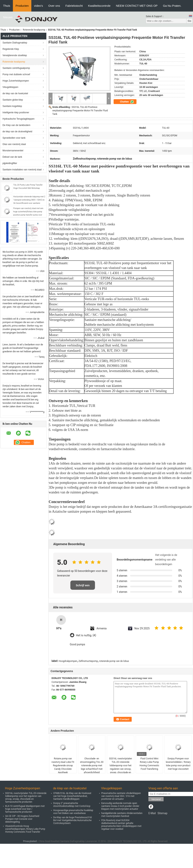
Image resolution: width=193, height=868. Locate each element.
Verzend (156, 799)
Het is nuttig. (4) (86, 635)
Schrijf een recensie (83, 587)
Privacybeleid (30, 841)
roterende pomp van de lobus (114, 661)
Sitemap (162, 813)
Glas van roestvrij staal (14, 144)
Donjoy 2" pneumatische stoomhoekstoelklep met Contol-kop (72, 805)
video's (38, 6)
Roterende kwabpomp (34, 30)
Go (189, 21)
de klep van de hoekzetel (15, 93)
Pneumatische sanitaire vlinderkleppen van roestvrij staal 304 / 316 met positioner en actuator (121, 796)
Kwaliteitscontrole (99, 6)
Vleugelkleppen (10, 87)
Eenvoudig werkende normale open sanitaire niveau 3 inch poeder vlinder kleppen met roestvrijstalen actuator (120, 806)
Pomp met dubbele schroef (16, 74)
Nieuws (8, 17)
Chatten (127, 102)
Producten (22, 6)
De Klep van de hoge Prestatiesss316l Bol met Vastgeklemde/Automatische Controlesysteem (73, 820)
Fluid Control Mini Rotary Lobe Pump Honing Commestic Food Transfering (149, 764)
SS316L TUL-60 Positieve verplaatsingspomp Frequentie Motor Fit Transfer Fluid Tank (80, 111)
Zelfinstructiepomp (88, 661)
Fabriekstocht (74, 6)
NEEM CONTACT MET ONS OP (137, 6)
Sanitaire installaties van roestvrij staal (22, 170)
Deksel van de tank (12, 157)
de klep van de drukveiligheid (17, 132)
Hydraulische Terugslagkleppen (19, 119)
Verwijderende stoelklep (15, 55)
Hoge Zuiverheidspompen (16, 81)
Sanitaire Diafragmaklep (15, 43)
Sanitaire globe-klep (13, 100)
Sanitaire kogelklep (12, 106)
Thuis (7, 6)
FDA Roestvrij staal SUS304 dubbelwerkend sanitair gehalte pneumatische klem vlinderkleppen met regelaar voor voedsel (121, 825)
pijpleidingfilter (10, 163)
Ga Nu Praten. (172, 6)
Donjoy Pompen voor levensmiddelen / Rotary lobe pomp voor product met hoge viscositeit (178, 764)
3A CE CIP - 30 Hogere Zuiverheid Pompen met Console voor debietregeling (22, 819)
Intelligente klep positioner (16, 112)
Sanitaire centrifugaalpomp (16, 68)
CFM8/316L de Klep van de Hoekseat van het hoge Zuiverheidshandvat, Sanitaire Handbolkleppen (72, 796)
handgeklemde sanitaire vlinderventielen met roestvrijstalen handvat (122, 815)
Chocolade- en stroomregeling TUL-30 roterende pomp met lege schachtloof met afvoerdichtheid (92, 766)
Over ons (54, 6)
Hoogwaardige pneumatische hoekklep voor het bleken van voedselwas (73, 812)
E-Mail (152, 813)
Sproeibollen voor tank (14, 138)
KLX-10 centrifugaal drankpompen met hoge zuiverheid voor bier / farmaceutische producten (25, 809)
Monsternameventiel (13, 151)
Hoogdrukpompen (68, 661)
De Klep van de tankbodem (16, 125)
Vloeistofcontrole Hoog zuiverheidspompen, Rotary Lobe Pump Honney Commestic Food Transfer (25, 829)
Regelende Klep (11, 49)
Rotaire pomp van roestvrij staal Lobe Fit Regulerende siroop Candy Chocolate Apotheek (63, 766)
